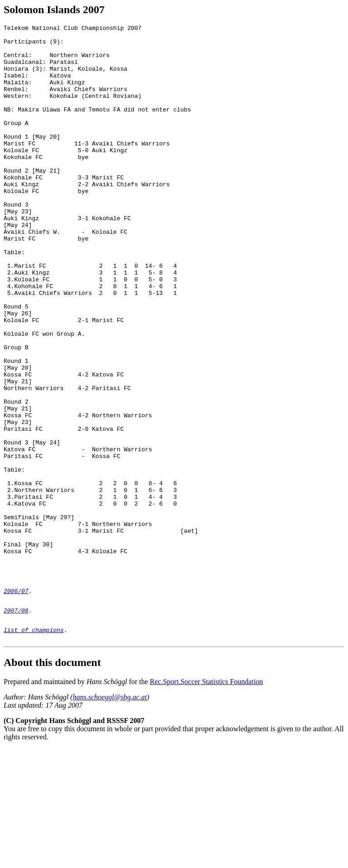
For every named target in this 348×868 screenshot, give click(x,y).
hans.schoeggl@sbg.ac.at (110, 817)
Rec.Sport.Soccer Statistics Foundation (207, 801)
